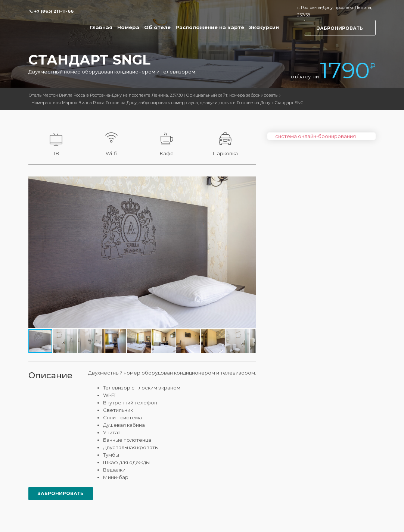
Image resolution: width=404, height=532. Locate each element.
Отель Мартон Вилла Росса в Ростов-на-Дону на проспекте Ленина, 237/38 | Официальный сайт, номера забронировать (153, 95)
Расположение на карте (210, 27)
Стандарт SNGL (290, 103)
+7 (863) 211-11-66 (54, 11)
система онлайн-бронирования (316, 136)
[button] (249, 183)
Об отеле (157, 27)
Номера (128, 27)
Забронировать (340, 28)
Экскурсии (264, 27)
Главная (101, 27)
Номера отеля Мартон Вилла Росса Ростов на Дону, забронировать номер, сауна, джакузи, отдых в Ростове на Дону (151, 103)
